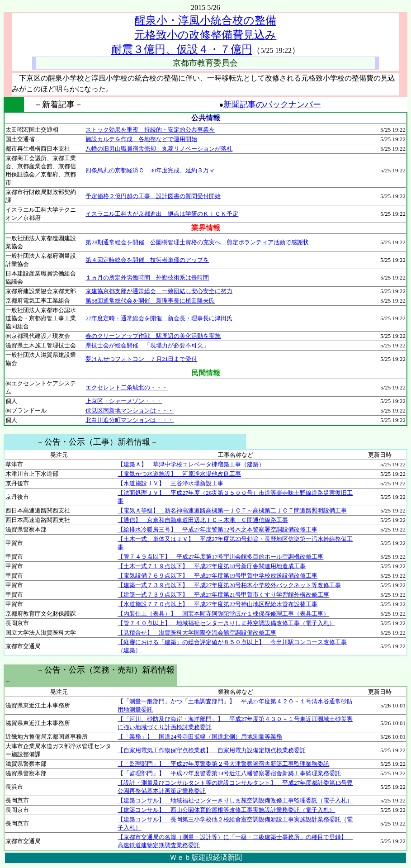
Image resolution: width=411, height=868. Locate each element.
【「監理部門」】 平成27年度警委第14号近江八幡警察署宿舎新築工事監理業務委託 (229, 773)
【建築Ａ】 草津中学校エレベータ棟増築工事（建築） (191, 464)
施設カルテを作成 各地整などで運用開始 (141, 139)
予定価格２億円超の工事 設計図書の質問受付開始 (153, 196)
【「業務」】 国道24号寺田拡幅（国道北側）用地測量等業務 (200, 737)
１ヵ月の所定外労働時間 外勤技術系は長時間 (147, 277)
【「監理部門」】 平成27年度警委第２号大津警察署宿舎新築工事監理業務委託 (223, 764)
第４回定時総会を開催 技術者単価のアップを (147, 260)
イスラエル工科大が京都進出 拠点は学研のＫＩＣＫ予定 (162, 214)
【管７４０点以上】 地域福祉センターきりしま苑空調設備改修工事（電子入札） (226, 623)
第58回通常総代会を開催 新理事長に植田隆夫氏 (150, 301)
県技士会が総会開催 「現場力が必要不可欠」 (147, 345)
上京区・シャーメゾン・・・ (124, 401)
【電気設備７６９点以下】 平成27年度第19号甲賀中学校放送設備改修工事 (217, 576)
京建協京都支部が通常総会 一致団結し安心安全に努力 (159, 291)
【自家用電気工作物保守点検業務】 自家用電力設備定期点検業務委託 (212, 750)
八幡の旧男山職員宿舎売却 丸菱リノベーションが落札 (159, 149)
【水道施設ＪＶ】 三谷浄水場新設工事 (170, 483)
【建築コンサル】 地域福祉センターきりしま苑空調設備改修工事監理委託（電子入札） (235, 800)
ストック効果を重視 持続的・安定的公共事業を (150, 130)
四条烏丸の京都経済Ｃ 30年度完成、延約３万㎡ (150, 170)
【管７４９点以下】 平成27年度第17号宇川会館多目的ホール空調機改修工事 (220, 557)
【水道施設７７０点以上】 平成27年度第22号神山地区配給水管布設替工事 (217, 604)
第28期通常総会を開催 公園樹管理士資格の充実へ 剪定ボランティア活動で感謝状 (197, 242)
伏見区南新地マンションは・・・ (130, 410)
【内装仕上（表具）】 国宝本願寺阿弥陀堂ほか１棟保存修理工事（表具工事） (223, 614)
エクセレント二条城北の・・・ (127, 387)
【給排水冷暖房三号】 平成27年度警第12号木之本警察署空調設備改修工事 (217, 529)
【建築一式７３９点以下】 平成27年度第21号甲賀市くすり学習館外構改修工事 (223, 595)
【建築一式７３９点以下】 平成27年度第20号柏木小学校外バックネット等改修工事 (229, 585)
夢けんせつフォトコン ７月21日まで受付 (141, 359)
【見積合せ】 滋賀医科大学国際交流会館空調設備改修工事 (197, 633)
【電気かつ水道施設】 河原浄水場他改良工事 (179, 474)
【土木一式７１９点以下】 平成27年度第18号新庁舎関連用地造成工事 (212, 566)
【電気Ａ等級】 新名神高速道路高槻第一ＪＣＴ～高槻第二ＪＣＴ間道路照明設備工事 (232, 510)
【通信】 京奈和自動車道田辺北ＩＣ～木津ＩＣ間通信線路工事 (203, 520)
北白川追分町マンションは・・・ (130, 420)
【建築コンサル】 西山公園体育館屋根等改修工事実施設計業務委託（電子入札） (226, 810)
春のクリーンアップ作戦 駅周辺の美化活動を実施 (153, 336)
